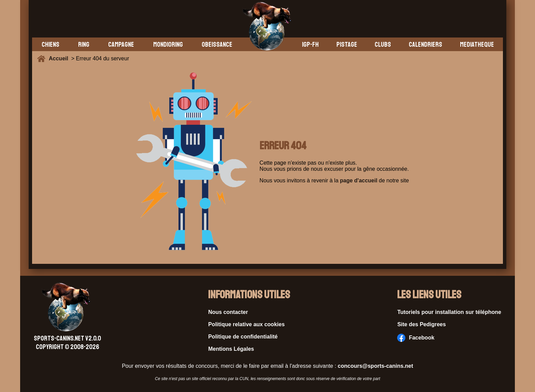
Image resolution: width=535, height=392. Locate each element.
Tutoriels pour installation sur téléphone (449, 312)
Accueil (60, 58)
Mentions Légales (231, 349)
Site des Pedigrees (421, 324)
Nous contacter (228, 312)
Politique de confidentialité (243, 337)
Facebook (416, 338)
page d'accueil (359, 180)
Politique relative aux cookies (246, 324)
